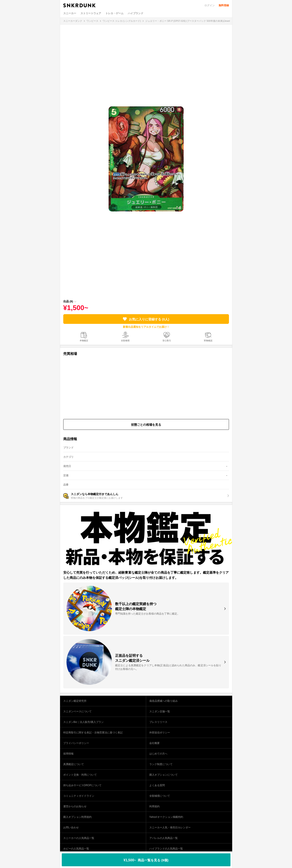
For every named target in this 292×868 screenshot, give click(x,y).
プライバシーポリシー (76, 743)
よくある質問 (157, 785)
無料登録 (224, 5)
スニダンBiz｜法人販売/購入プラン (83, 722)
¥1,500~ (146, 860)
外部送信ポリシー (160, 733)
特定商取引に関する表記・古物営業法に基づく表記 (93, 733)
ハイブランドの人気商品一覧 (166, 849)
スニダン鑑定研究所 (75, 701)
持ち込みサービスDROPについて (83, 785)
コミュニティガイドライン (79, 796)
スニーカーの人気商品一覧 (79, 838)
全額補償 (125, 341)
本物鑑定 (84, 341)
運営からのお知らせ (75, 806)
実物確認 (208, 341)
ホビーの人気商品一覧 (76, 849)
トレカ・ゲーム (114, 13)
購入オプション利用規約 (77, 817)
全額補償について (160, 796)
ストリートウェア (91, 13)
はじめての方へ (158, 754)
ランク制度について (161, 764)
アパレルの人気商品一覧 (164, 838)
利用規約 (154, 806)
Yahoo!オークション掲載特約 (166, 817)
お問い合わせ (71, 828)
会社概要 (154, 743)
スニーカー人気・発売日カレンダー (170, 828)
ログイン (210, 5)
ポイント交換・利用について (80, 775)
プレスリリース (158, 722)
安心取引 (167, 341)
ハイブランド (136, 13)
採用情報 (68, 754)
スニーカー (70, 13)
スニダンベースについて (77, 711)
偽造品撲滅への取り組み (164, 701)
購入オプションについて (164, 775)
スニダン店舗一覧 (160, 711)
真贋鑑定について (74, 764)
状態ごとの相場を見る (146, 425)
